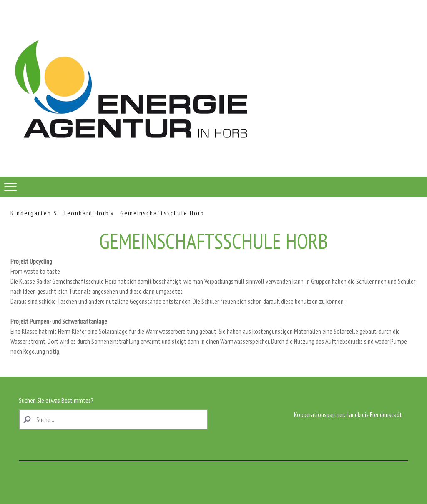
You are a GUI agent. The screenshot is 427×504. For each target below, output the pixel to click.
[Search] (113, 419)
